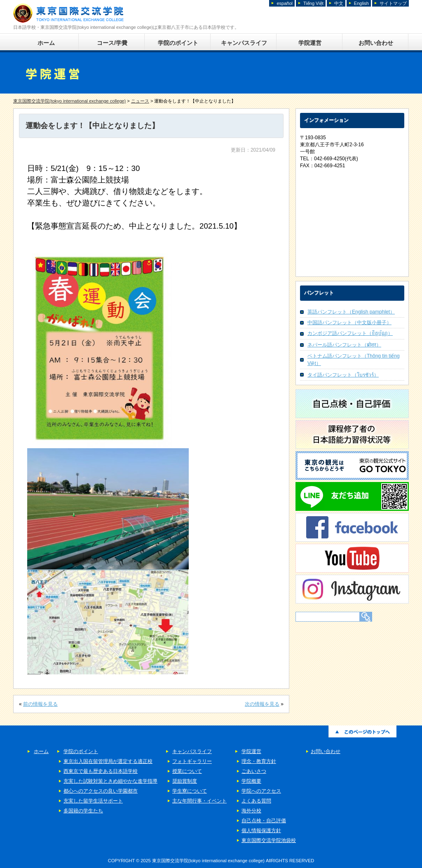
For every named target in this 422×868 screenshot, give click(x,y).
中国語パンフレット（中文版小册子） (349, 323)
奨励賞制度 (185, 781)
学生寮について (190, 791)
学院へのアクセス (261, 791)
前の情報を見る (40, 704)
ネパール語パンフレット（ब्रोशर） (344, 345)
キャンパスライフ (244, 43)
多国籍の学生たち (83, 811)
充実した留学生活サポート (93, 801)
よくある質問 (256, 801)
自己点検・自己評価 (264, 821)
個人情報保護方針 (261, 831)
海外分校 (251, 811)
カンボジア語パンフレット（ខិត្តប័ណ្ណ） (350, 333)
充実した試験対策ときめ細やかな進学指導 (110, 781)
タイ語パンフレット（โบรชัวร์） (343, 375)
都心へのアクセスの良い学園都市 (101, 791)
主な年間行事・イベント (199, 801)
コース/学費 (112, 43)
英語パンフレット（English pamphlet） (351, 312)
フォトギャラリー (192, 761)
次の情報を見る (262, 704)
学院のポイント (178, 43)
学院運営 (310, 43)
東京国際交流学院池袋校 (269, 840)
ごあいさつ (254, 771)
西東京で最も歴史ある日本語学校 (101, 771)
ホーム (46, 43)
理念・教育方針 (259, 761)
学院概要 (251, 781)
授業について (187, 771)
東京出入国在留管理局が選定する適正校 (108, 761)
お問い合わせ (376, 43)
